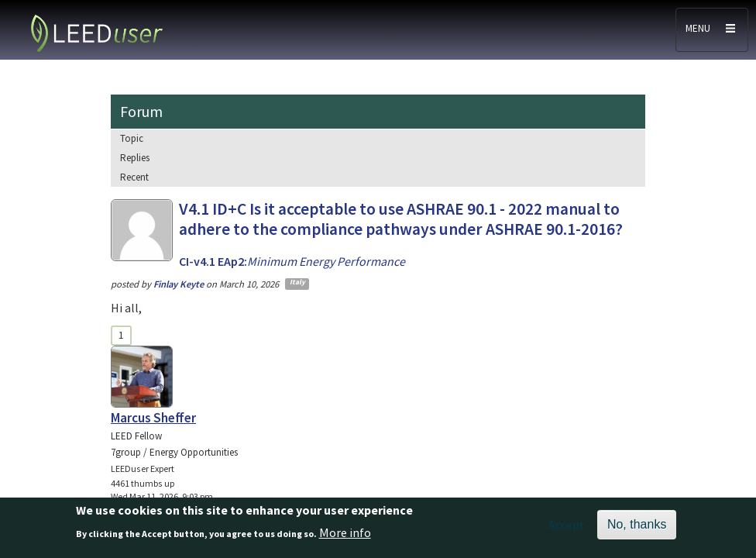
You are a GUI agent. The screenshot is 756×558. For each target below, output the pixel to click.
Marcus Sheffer (153, 418)
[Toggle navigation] (712, 30)
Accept (567, 525)
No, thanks (637, 524)
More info (345, 532)
